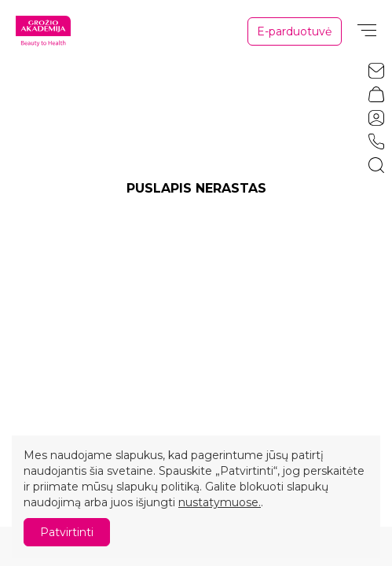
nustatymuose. (220, 502)
